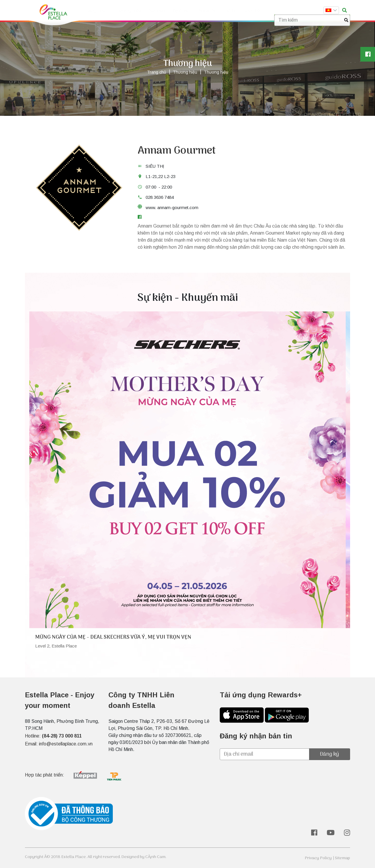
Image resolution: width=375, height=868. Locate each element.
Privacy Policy (318, 858)
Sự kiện (156, 10)
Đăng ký (329, 754)
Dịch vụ (180, 10)
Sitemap (342, 858)
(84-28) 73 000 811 (62, 736)
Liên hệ (252, 10)
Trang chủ (94, 10)
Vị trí (231, 10)
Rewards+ (207, 10)
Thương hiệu (127, 10)
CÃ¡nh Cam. (156, 857)
